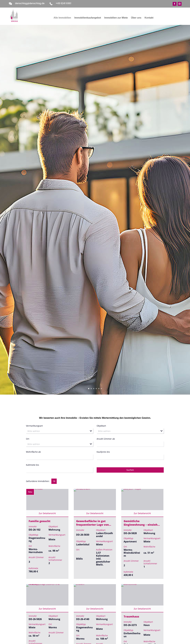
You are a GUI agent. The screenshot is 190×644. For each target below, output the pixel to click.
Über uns (136, 18)
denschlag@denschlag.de (30, 3)
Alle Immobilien (62, 18)
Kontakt (149, 18)
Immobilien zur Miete (116, 18)
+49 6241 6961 (63, 3)
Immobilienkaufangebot (88, 18)
